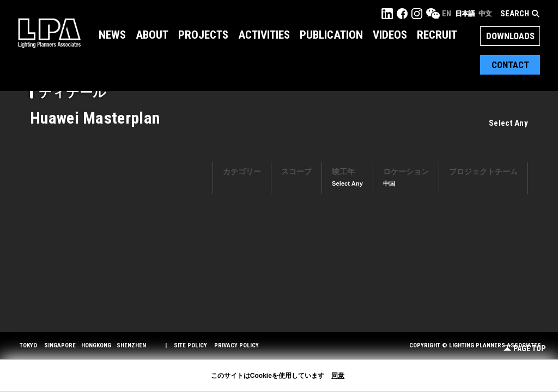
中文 (485, 14)
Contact (510, 65)
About (152, 35)
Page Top (524, 349)
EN (447, 14)
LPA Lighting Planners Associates (49, 33)
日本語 (465, 14)
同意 (338, 376)
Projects (203, 35)
